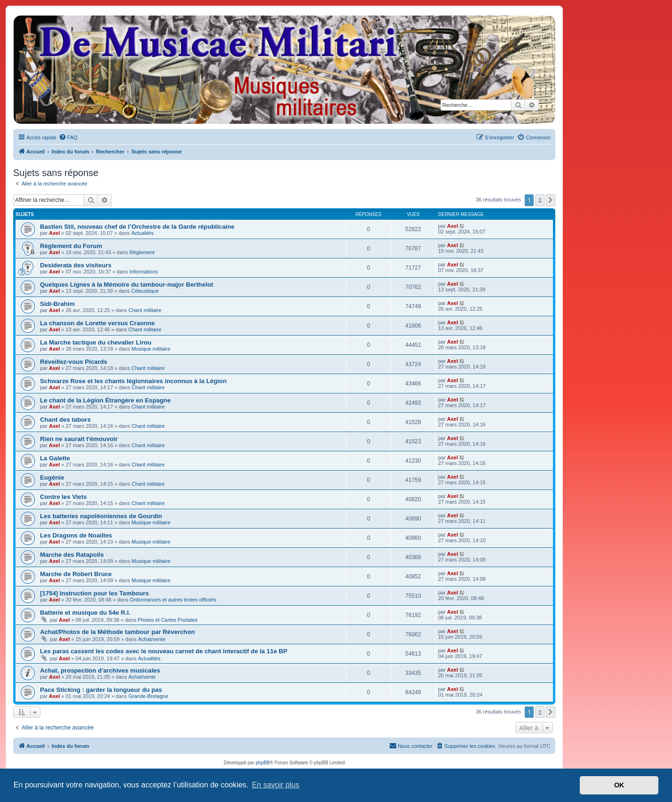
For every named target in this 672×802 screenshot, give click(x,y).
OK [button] (619, 785)
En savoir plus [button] (276, 785)
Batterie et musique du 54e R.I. (85, 613)
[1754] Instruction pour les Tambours (94, 593)
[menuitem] (68, 137)
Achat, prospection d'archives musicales (100, 670)
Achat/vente (152, 639)
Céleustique (145, 291)
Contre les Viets (63, 497)
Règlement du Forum (71, 246)
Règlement (142, 252)
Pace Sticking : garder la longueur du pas (101, 690)
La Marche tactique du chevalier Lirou (96, 342)
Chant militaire (145, 310)
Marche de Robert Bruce (76, 574)
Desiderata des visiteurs (76, 265)
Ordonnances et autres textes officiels (173, 600)
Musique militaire (151, 349)
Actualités (143, 233)
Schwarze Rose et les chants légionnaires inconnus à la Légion (133, 381)
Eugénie (52, 477)
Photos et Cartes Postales (168, 620)
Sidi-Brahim (57, 304)
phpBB (263, 763)
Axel (54, 233)
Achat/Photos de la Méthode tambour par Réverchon (117, 632)
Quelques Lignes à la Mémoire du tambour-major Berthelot (127, 285)
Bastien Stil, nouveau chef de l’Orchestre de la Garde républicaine (137, 227)
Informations (144, 272)
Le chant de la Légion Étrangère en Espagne (105, 400)
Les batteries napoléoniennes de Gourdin (101, 516)
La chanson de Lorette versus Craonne (97, 323)
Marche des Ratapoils (72, 555)
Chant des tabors (65, 420)
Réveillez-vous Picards (74, 362)
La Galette (55, 458)
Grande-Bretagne (148, 696)
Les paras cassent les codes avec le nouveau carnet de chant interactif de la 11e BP (164, 651)
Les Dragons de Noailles (76, 535)
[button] (551, 200)
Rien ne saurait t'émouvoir (79, 439)
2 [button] (540, 200)
